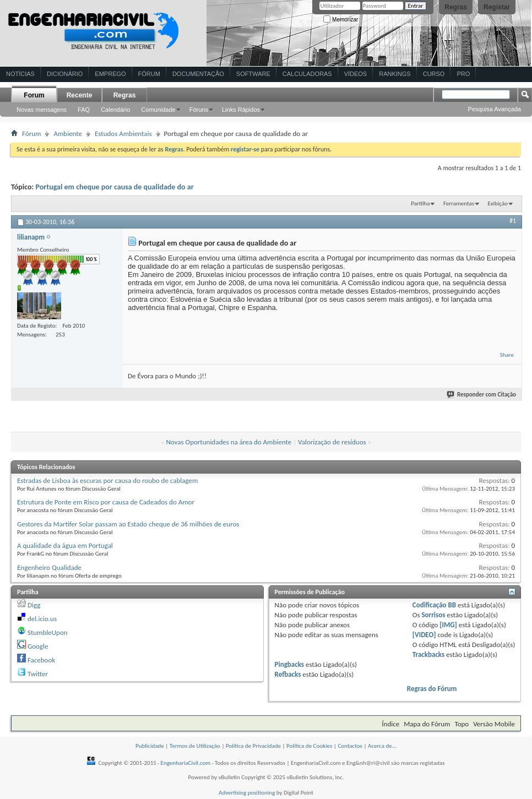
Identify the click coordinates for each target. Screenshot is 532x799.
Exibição (498, 203)
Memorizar (341, 20)
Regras (456, 7)
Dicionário (65, 74)
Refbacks (288, 674)
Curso (434, 74)
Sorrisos (433, 615)
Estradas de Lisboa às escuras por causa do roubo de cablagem (107, 480)
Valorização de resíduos (332, 442)
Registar (497, 7)
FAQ (84, 110)
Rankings (395, 74)
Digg (34, 605)
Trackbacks (428, 654)
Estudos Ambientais (123, 134)
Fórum (149, 74)
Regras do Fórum (432, 689)
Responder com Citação (482, 395)
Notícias (20, 74)
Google (38, 646)
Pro (463, 74)
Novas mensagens (42, 110)
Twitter (38, 674)
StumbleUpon (48, 632)
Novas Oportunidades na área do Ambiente (229, 442)
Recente (80, 95)
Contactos (350, 746)
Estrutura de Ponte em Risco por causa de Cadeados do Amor (106, 502)
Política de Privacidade (253, 746)
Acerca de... (382, 746)
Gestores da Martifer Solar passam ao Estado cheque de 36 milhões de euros (128, 524)
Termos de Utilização (195, 746)
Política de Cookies (309, 746)
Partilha (420, 203)
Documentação (198, 74)
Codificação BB (434, 605)
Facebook (41, 660)
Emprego (110, 74)
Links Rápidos (241, 110)
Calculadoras (307, 74)
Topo (462, 724)
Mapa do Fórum (427, 724)
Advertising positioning (247, 793)
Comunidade (158, 110)
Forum (34, 95)
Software (253, 74)
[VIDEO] (424, 635)
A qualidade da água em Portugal (65, 545)
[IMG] (448, 625)
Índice (390, 724)
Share (507, 355)
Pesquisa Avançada (495, 109)
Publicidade (150, 746)
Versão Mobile (494, 724)
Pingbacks (289, 664)
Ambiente (68, 134)
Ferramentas (459, 203)
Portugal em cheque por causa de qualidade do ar (115, 187)
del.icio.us (42, 619)
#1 (513, 221)
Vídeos (356, 74)
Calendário (115, 110)
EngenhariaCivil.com (186, 763)
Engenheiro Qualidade (49, 567)
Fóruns (199, 110)
